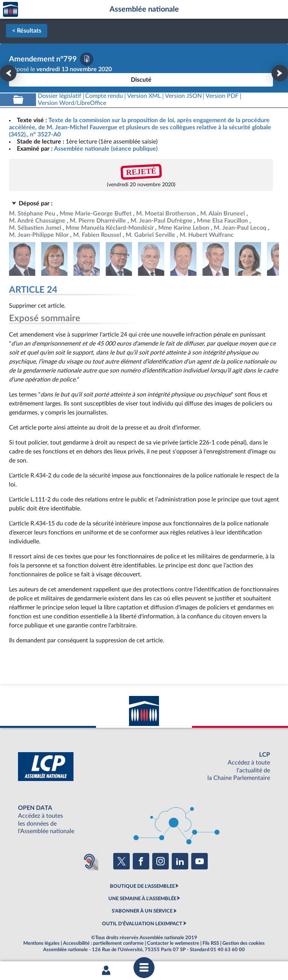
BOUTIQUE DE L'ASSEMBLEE (142, 886)
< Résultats (27, 31)
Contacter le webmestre (173, 943)
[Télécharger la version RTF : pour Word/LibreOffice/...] (72, 103)
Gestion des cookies (244, 943)
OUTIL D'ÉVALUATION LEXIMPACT (142, 924)
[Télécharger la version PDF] (87, 59)
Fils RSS (211, 943)
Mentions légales (41, 943)
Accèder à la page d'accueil (10, 10)
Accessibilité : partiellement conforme (103, 943)
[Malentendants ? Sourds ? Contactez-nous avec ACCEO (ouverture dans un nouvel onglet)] (89, 861)
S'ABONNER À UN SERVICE (142, 911)
